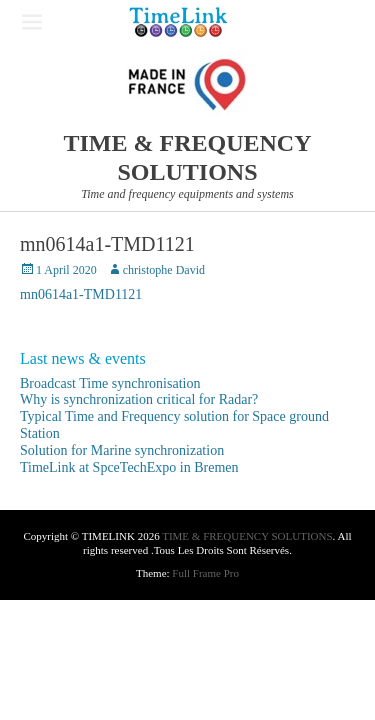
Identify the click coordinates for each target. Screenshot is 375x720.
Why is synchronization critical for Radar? (139, 399)
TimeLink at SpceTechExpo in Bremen (129, 467)
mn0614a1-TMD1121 (81, 294)
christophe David (164, 270)
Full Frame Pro (205, 573)
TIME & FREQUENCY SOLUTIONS (247, 536)
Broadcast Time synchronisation (110, 383)
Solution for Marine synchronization (122, 450)
